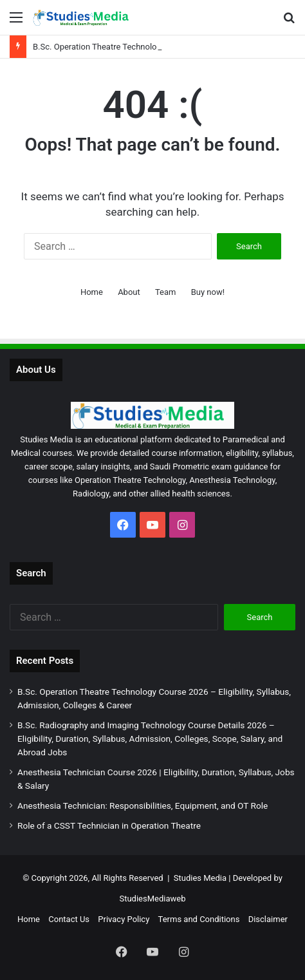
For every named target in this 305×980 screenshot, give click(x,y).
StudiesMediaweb (152, 899)
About (129, 292)
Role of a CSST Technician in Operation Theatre (109, 825)
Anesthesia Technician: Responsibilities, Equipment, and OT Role (143, 806)
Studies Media (200, 878)
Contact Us (69, 919)
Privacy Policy (124, 919)
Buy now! (208, 292)
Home (92, 292)
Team (166, 292)
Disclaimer (268, 919)
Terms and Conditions (199, 919)
